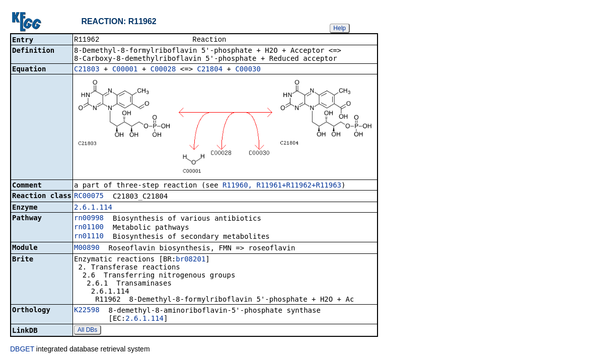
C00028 (163, 70)
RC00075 (89, 197)
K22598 (87, 311)
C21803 (87, 70)
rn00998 (89, 219)
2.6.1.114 (93, 208)
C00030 (248, 70)
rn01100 (89, 228)
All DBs (87, 331)
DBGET (22, 350)
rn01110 (89, 237)
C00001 (125, 70)
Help (340, 28)
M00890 (87, 248)
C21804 (210, 70)
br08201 (191, 260)
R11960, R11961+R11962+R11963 (282, 186)
